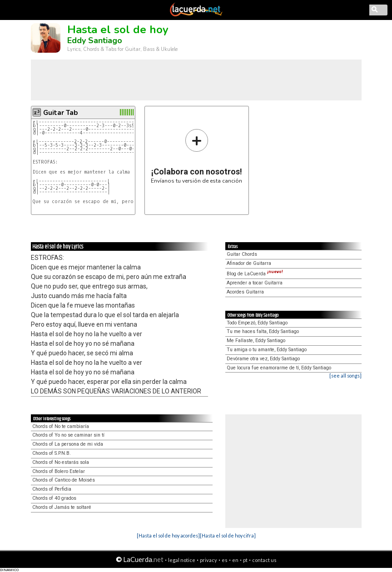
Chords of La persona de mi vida (68, 444)
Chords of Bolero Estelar (59, 471)
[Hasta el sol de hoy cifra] (228, 535)
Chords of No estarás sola (61, 462)
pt (245, 560)
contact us (264, 560)
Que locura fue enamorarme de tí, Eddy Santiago (279, 368)
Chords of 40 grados (54, 498)
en (235, 560)
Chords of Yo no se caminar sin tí (68, 435)
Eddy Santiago (95, 40)
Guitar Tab (60, 113)
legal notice (182, 560)
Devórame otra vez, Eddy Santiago (263, 359)
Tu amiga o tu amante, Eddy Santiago (267, 350)
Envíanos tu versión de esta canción (196, 156)
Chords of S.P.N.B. (52, 453)
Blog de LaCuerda (255, 274)
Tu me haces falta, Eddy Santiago (263, 331)
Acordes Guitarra (245, 292)
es (225, 560)
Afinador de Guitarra (249, 263)
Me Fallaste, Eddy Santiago (256, 341)
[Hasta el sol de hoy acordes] (168, 535)
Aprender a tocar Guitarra (255, 283)
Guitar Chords (242, 254)
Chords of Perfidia (52, 489)
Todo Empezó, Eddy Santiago (257, 323)
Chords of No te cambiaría (61, 426)
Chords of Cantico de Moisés (64, 480)
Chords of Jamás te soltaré (62, 507)
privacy (208, 560)
